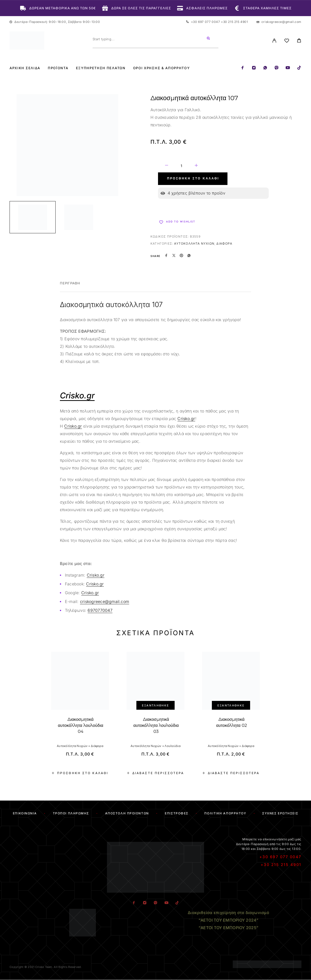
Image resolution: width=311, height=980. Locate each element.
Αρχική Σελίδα (25, 68)
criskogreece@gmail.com (281, 22)
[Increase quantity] (196, 166)
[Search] (208, 39)
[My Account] (274, 41)
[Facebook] (243, 68)
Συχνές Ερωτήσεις (280, 813)
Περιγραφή (70, 283)
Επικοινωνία (25, 813)
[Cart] (299, 41)
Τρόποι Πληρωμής (71, 813)
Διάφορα (224, 243)
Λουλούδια (172, 746)
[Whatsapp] (265, 68)
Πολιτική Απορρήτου (225, 813)
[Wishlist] (287, 41)
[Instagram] (254, 68)
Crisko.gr (186, 419)
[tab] (70, 286)
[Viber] (277, 68)
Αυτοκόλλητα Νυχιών (194, 243)
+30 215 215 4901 (235, 22)
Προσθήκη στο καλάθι (193, 179)
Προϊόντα (58, 68)
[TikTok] (299, 68)
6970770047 (100, 610)
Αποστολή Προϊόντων (127, 813)
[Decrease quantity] (167, 166)
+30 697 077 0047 (206, 22)
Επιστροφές (177, 813)
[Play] (33, 217)
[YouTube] (288, 68)
